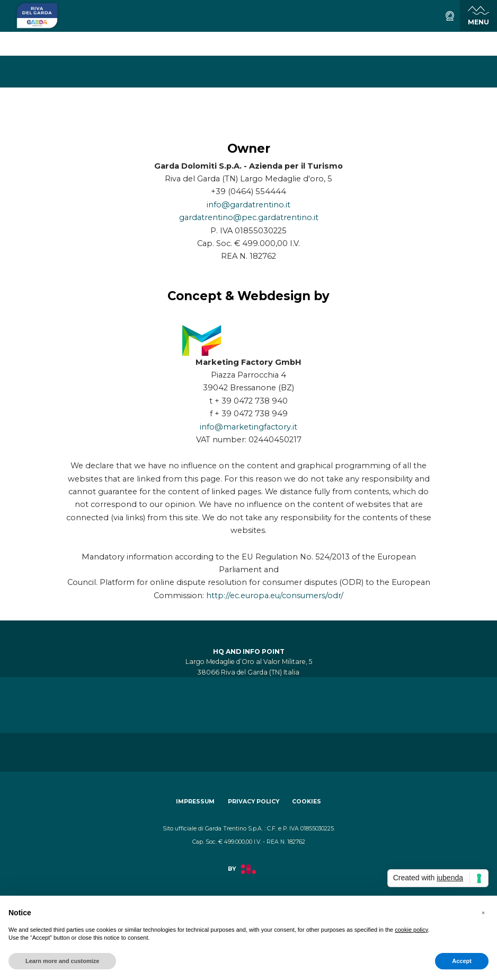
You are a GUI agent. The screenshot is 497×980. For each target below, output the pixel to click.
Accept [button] (462, 961)
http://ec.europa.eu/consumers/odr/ (275, 596)
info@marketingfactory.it (248, 427)
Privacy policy (254, 802)
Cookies (307, 802)
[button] (483, 913)
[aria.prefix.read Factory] (248, 875)
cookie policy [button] (411, 930)
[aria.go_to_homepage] (37, 16)
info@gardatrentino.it (248, 205)
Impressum (195, 802)
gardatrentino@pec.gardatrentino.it (249, 217)
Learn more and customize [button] (62, 961)
